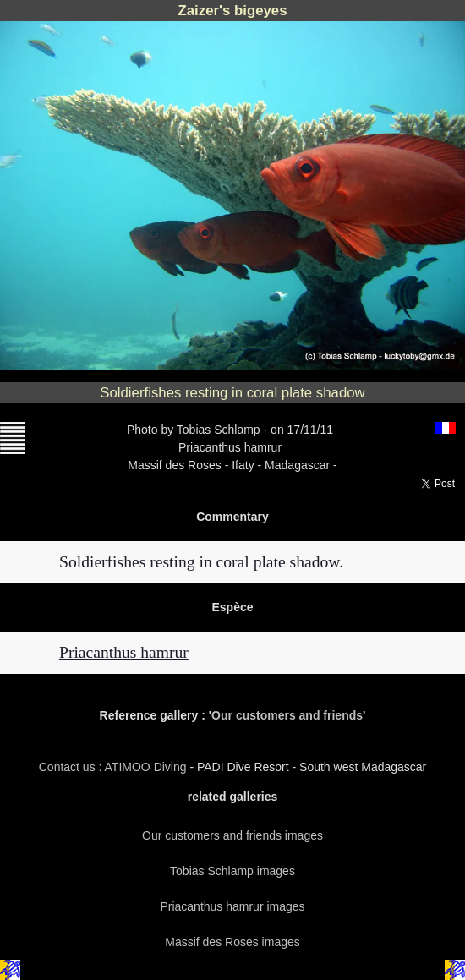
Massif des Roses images (232, 942)
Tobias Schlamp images (232, 871)
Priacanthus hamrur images (232, 906)
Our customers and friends (287, 715)
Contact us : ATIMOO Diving (115, 767)
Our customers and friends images (232, 835)
